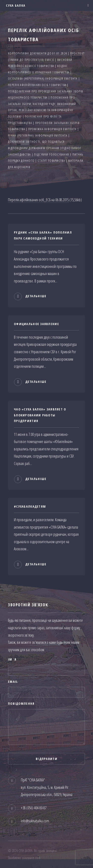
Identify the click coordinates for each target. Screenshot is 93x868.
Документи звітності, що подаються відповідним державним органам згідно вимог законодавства (45, 148)
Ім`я (12, 659)
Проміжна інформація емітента (52, 129)
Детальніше (36, 296)
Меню (87, 5)
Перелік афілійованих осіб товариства (37, 85)
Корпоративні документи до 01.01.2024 (37, 53)
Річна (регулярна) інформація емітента (38, 135)
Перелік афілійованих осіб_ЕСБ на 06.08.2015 (38, 200)
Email (13, 682)
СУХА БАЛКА (15, 5)
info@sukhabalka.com (35, 821)
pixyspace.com (31, 858)
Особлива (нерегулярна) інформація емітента (43, 78)
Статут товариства (51, 161)
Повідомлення (21, 703)
